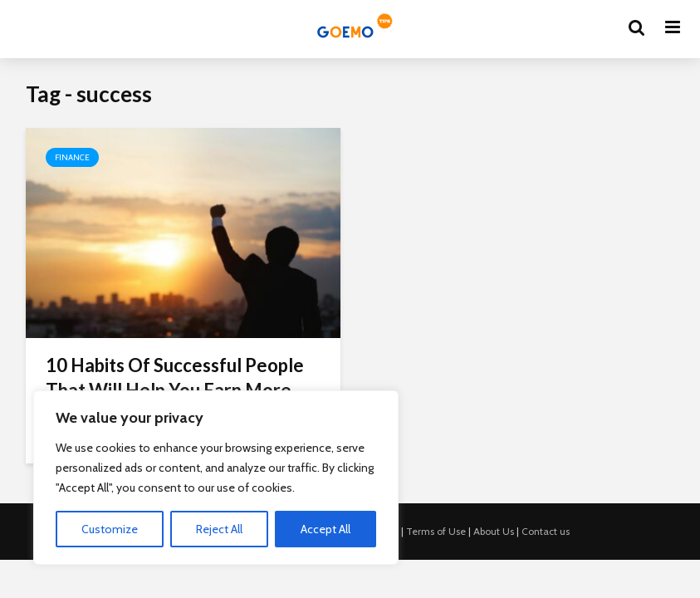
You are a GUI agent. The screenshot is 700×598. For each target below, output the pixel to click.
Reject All (219, 529)
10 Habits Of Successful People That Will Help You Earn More (175, 377)
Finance (72, 157)
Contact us (546, 531)
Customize (110, 529)
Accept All (326, 529)
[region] (216, 478)
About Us (494, 531)
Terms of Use (436, 531)
